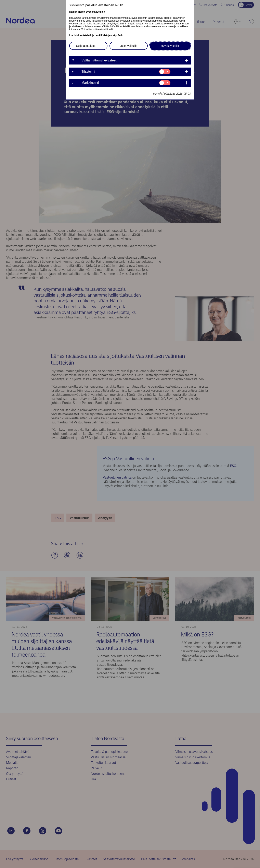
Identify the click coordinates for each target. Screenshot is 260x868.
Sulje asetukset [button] (86, 46)
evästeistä (86, 35)
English (101, 12)
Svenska (91, 12)
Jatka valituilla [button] (128, 46)
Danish (73, 12)
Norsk (81, 12)
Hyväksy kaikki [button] (170, 46)
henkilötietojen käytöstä (109, 35)
